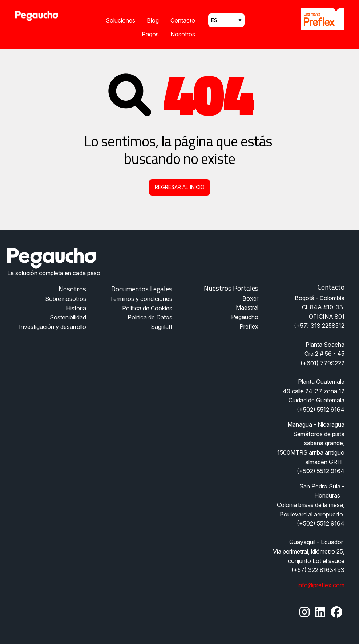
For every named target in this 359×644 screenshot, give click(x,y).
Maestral (247, 307)
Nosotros (183, 34)
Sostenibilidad (68, 317)
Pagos (150, 34)
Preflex (249, 326)
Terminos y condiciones (141, 299)
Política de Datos (150, 317)
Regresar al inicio (180, 187)
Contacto (183, 20)
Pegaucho (245, 317)
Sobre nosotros (66, 299)
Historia (76, 308)
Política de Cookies (147, 308)
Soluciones (120, 20)
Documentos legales (142, 289)
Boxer (250, 298)
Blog (153, 20)
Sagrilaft (162, 327)
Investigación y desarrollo (53, 327)
